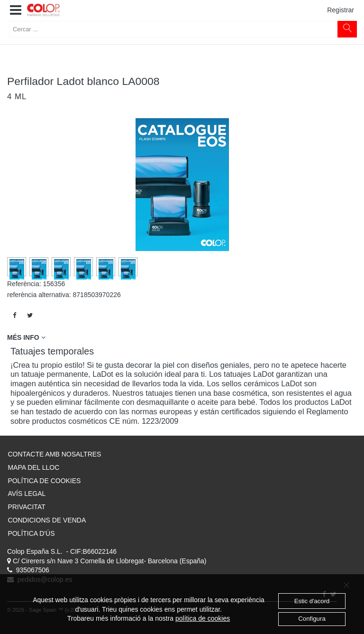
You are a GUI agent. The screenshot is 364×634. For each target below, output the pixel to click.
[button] (16, 10)
